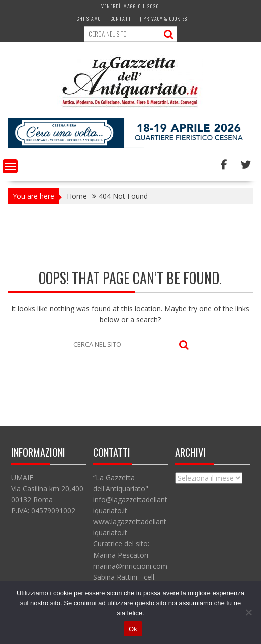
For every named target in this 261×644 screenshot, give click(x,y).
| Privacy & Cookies (163, 18)
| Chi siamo (87, 18)
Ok (133, 629)
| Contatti (120, 18)
